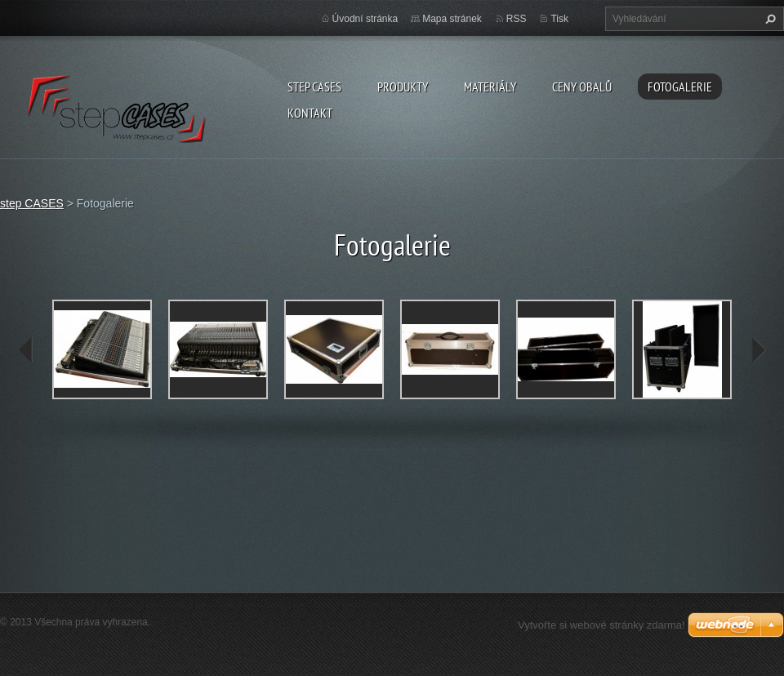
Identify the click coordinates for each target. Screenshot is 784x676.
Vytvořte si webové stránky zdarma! (601, 625)
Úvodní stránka (365, 19)
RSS (517, 19)
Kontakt (310, 113)
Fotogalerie (680, 87)
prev (26, 350)
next (758, 350)
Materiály (490, 87)
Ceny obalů (582, 87)
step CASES (314, 87)
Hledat (768, 19)
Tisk (559, 19)
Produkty (403, 87)
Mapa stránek (452, 19)
